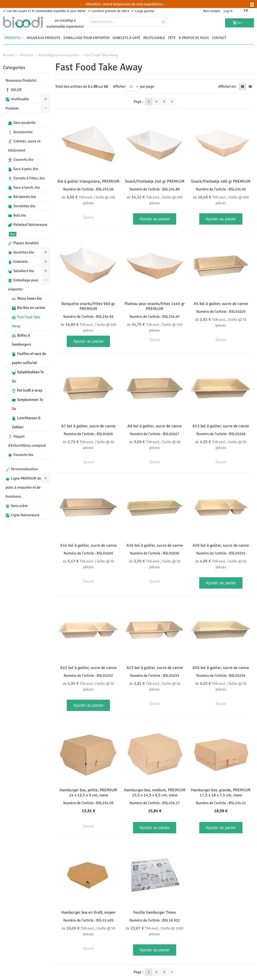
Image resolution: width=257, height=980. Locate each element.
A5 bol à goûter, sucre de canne (221, 304)
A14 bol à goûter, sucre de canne (88, 545)
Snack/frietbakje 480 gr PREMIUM (221, 181)
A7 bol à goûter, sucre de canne (88, 426)
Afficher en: (227, 86)
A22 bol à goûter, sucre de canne (88, 668)
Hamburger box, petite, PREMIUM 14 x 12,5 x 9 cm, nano (88, 793)
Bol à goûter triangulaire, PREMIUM (88, 181)
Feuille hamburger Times (155, 912)
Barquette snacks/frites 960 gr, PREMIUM (88, 306)
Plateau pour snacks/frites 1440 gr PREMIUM (155, 306)
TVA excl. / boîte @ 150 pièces (155, 327)
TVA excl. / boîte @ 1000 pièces (155, 931)
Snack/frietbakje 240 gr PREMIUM (155, 181)
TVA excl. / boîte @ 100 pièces (88, 200)
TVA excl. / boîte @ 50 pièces (221, 322)
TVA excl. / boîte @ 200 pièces (155, 200)
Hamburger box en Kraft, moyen (88, 912)
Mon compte (212, 11)
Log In (228, 11)
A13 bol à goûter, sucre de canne (221, 426)
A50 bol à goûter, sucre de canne (221, 668)
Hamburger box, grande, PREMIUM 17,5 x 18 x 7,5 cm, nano (221, 793)
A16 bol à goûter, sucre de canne (155, 545)
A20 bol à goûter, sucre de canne (221, 545)
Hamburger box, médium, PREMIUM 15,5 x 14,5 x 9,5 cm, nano (155, 793)
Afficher (119, 86)
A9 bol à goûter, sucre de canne (155, 426)
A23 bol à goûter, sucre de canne (155, 668)
